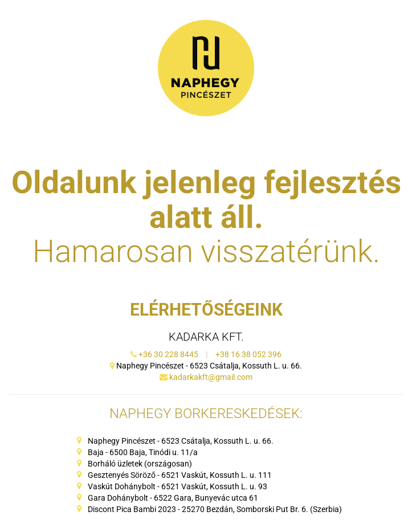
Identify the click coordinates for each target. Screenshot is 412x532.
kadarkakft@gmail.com (211, 377)
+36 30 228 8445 (169, 354)
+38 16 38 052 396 (248, 354)
